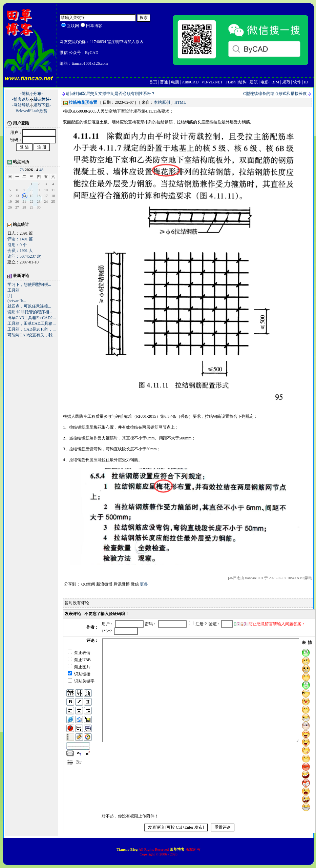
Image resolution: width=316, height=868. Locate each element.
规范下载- (42, 105)
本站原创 (162, 102)
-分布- (37, 94)
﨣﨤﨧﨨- (42, 99)
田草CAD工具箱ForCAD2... (31, 318)
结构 (243, 82)
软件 (297, 82)
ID (306, 82)
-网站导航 (21, 105)
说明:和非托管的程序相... (30, 312)
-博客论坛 (21, 99)
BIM (275, 82)
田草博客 (177, 849)
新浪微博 (104, 584)
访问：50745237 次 (24, 256)
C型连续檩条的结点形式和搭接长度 (275, 94)
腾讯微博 (122, 584)
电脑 (175, 82)
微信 (135, 584)
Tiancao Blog (128, 849)
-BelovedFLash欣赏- (31, 111)
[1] (10, 296)
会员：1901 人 (20, 251)
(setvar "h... (17, 301)
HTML (180, 102)
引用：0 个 (17, 245)
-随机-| (26, 94)
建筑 (254, 82)
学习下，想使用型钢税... (29, 284)
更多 (144, 584)
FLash (231, 82)
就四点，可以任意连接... (29, 306)
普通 (164, 82)
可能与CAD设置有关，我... (31, 335)
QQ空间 (88, 584)
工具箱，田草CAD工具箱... (31, 323)
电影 (265, 82)
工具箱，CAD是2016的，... (31, 329)
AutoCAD (190, 82)
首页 (153, 82)
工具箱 (14, 290)
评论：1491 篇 (20, 239)
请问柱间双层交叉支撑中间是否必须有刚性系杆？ (110, 94)
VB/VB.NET (212, 82)
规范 (286, 82)
